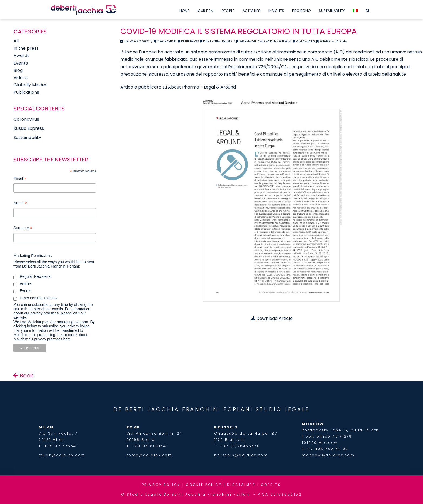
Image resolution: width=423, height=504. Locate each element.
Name (20, 204)
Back (23, 376)
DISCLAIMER (241, 485)
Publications (304, 41)
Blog (18, 70)
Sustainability (27, 138)
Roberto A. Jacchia (332, 41)
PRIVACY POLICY (161, 485)
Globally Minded (30, 85)
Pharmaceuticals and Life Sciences (264, 41)
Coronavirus (165, 41)
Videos (21, 78)
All (16, 41)
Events (21, 63)
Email (20, 179)
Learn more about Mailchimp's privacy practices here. (50, 337)
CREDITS (271, 485)
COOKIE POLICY (204, 485)
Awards (21, 55)
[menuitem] (355, 9)
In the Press (188, 41)
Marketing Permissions (33, 256)
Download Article (272, 318)
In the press (26, 48)
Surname (23, 229)
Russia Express (29, 128)
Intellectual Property (218, 41)
